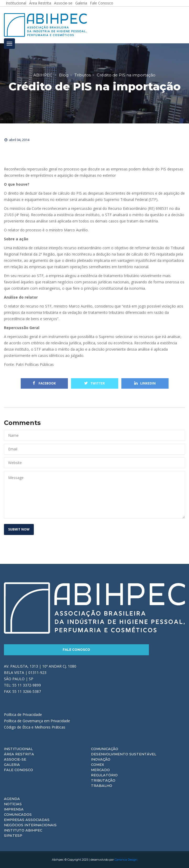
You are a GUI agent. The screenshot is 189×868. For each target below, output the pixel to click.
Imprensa (14, 809)
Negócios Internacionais (30, 825)
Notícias (13, 804)
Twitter (94, 383)
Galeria (12, 765)
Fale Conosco (76, 650)
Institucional (18, 749)
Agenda (12, 799)
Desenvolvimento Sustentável (124, 754)
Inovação (101, 759)
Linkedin (145, 383)
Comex (98, 765)
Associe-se (15, 759)
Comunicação (105, 749)
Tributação (103, 780)
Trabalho (102, 786)
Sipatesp (13, 835)
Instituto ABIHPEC (23, 830)
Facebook (44, 383)
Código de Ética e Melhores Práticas (35, 727)
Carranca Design (126, 860)
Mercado (100, 770)
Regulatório (104, 775)
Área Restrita (19, 754)
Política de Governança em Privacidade (37, 721)
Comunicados (18, 814)
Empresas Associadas (27, 820)
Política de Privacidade (23, 714)
